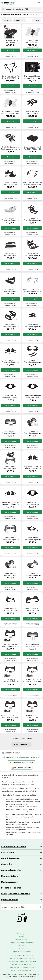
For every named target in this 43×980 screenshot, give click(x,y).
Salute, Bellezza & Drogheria (15, 894)
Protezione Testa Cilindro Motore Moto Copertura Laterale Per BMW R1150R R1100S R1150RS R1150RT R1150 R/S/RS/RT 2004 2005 (10, 184)
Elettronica (7, 864)
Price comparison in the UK (22, 970)
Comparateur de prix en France (22, 958)
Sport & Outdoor (9, 900)
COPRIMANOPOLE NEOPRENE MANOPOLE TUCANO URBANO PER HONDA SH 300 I (10, 42)
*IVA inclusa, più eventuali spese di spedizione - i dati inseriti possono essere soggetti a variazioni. (22, 975)
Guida (22, 949)
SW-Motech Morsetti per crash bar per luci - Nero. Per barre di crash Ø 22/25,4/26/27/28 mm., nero (33, 77)
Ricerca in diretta (22, 940)
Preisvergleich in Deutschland (22, 967)
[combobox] (23, 9)
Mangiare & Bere (10, 876)
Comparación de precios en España (22, 961)
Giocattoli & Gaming (11, 870)
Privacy (22, 937)
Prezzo (7, 20)
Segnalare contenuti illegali (22, 738)
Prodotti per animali (11, 888)
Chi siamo (22, 946)
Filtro (37, 20)
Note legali (22, 934)
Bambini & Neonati (11, 858)
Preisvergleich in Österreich (22, 964)
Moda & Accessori (10, 882)
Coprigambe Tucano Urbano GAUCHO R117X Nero (10, 113)
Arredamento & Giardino (14, 847)
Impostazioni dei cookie (22, 952)
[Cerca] (3, 9)
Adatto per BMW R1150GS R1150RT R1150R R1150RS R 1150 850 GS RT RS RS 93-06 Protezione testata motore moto (33, 113)
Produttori (19, 20)
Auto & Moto (7, 852)
